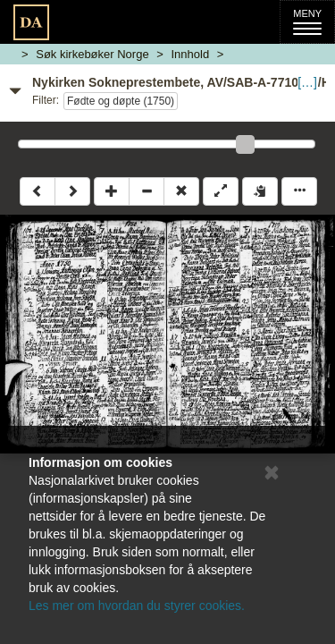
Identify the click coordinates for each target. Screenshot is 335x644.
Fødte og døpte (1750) (121, 101)
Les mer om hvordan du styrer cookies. (137, 606)
